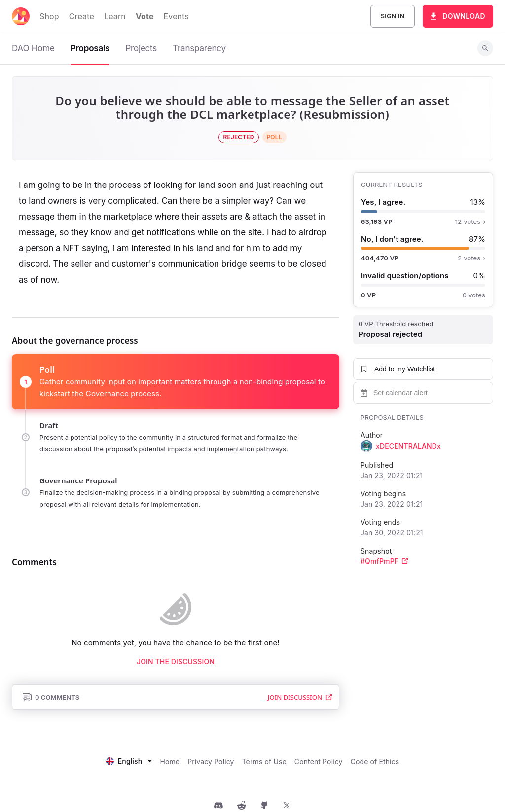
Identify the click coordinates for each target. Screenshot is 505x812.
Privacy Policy (211, 761)
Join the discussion (176, 661)
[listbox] (129, 760)
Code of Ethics (375, 761)
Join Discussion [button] (300, 697)
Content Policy (319, 761)
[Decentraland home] (21, 16)
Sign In (393, 16)
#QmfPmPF (384, 561)
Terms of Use (264, 761)
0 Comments (51, 697)
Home (170, 761)
